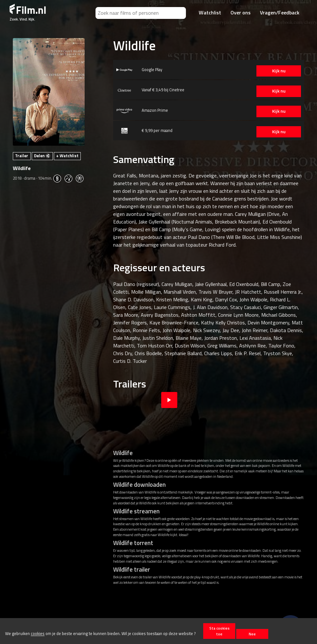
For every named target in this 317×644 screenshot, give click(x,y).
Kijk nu (274, 71)
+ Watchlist (67, 156)
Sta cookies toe (219, 631)
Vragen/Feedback (280, 12)
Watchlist (210, 12)
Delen (42, 156)
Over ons (241, 12)
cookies (38, 634)
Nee (252, 634)
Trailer (22, 156)
